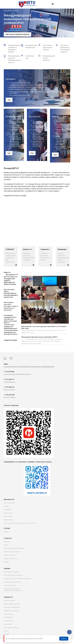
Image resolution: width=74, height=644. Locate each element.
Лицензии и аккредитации (12, 607)
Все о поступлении (9, 503)
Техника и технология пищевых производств (17, 578)
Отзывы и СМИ (8, 621)
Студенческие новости (11, 558)
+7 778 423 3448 (9, 395)
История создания (9, 600)
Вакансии (7, 634)
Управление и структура (11, 611)
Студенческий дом (9, 555)
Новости (6, 631)
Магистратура (8, 513)
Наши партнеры (9, 614)
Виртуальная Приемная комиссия (17, 34)
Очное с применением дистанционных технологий (19, 523)
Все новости (11, 275)
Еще (9, 100)
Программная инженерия (11, 572)
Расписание (7, 542)
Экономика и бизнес (10, 585)
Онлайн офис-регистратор (12, 552)
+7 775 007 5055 (9, 372)
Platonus (6, 545)
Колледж (6, 506)
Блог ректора (8, 624)
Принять (64, 639)
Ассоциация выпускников (11, 627)
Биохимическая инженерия (12, 582)
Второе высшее (9, 520)
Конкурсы (7, 562)
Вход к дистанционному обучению (14, 548)
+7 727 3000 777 (9, 379)
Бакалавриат (8, 510)
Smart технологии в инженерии (13, 575)
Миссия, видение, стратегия (12, 604)
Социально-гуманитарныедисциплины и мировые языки (13, 590)
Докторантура (8, 516)
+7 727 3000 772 (9, 387)
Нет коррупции (8, 617)
